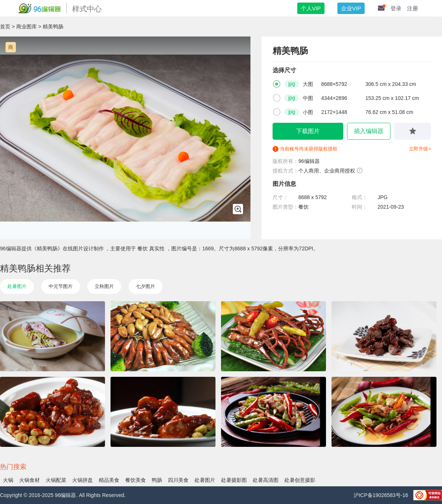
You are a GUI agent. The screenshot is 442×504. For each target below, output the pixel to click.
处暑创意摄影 (300, 480)
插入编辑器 (369, 131)
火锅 (8, 480)
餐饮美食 (136, 480)
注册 (413, 8)
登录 (396, 8)
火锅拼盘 (83, 480)
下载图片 (308, 131)
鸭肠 (157, 480)
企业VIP (351, 8)
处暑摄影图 (234, 480)
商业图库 (27, 27)
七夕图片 (145, 286)
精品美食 (109, 480)
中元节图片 (61, 286)
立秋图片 (104, 286)
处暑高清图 (266, 480)
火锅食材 (29, 480)
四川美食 (178, 480)
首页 (5, 27)
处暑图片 (17, 286)
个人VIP (311, 8)
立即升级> (420, 149)
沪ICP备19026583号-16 (382, 495)
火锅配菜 (56, 480)
